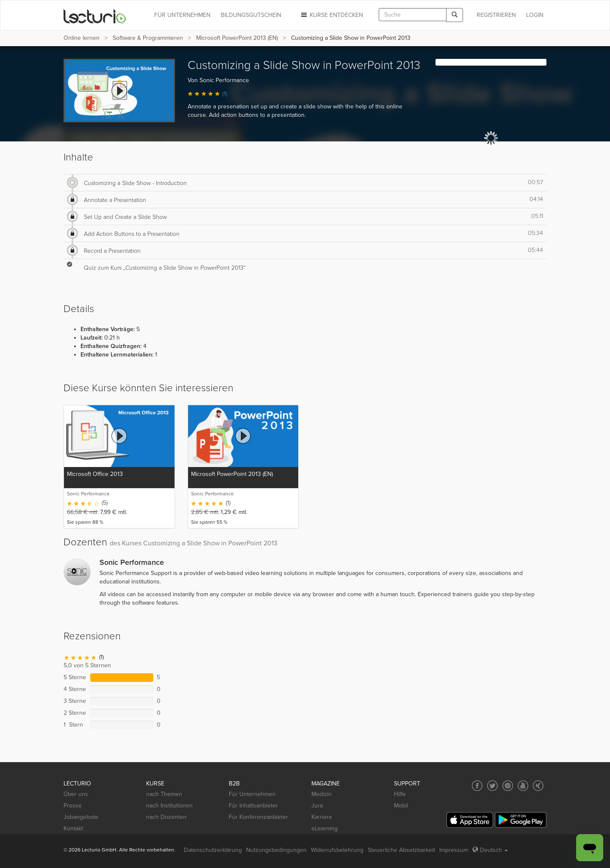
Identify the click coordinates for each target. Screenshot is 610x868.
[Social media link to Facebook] (477, 786)
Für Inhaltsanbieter (253, 806)
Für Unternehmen (252, 794)
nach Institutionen (169, 806)
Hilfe (400, 794)
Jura (317, 806)
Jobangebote (81, 817)
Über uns (76, 794)
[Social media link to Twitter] (492, 786)
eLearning (324, 828)
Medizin (322, 794)
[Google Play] (521, 820)
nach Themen (164, 794)
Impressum (454, 850)
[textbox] (413, 15)
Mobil (401, 806)
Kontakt (73, 828)
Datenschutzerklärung (213, 850)
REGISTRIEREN (496, 15)
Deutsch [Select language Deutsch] (490, 850)
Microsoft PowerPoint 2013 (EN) (237, 38)
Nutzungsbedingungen (276, 850)
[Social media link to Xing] (538, 786)
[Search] (455, 15)
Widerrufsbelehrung (337, 850)
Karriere (322, 817)
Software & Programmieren (148, 38)
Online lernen (82, 38)
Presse (73, 806)
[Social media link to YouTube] (523, 786)
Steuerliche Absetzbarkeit (401, 850)
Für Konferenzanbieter (258, 817)
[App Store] (470, 820)
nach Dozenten (166, 817)
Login (535, 15)
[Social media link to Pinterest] (508, 786)
